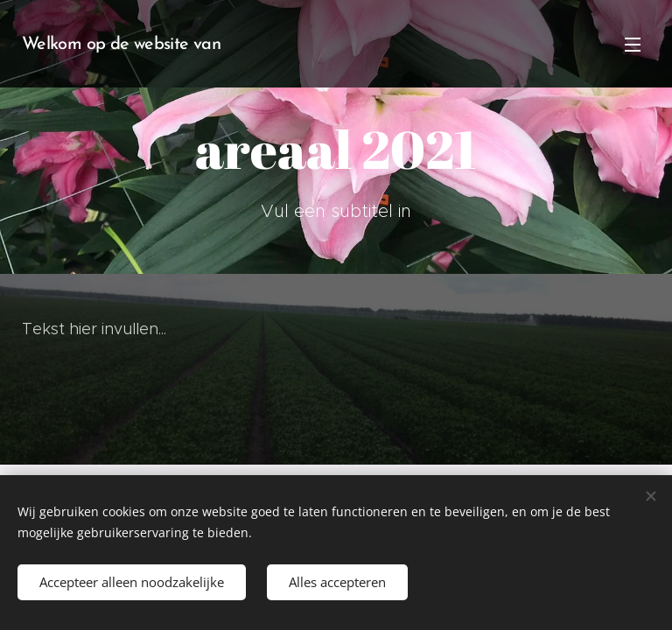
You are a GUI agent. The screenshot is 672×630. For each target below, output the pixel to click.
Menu (633, 45)
